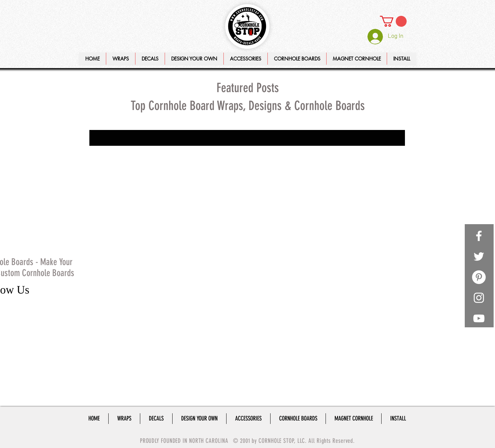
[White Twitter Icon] (479, 256)
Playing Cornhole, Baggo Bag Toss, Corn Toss (127, 179)
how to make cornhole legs (117, 258)
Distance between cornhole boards (124, 159)
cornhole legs (142, 218)
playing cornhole (106, 278)
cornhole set (102, 238)
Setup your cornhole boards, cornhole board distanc (127, 189)
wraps (142, 288)
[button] (194, 59)
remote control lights (111, 288)
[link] (393, 21)
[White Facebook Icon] (479, 236)
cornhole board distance (114, 199)
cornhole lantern (106, 218)
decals (150, 248)
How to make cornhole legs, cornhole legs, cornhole (127, 169)
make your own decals (112, 268)
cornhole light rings (109, 228)
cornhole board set (108, 209)
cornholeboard (134, 238)
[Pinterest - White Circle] (479, 277)
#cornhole (100, 149)
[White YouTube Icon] (479, 318)
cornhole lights (149, 228)
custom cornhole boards (114, 248)
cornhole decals (148, 209)
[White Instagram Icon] (479, 298)
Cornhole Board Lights (137, 149)
